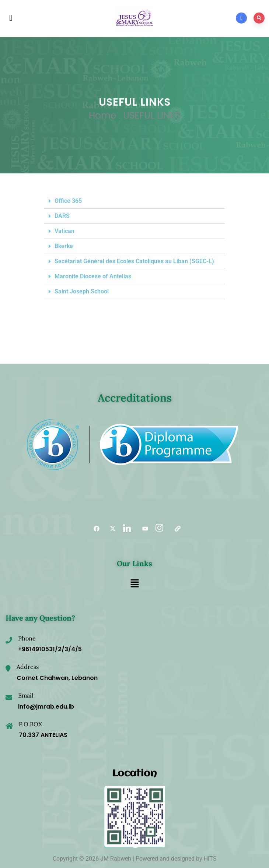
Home (102, 115)
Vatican (64, 231)
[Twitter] (110, 529)
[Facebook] (94, 529)
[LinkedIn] (126, 529)
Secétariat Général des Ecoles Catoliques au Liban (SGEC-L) (134, 261)
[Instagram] (159, 529)
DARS (62, 216)
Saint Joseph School (82, 291)
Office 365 (68, 201)
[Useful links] (175, 529)
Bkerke (64, 246)
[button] (134, 201)
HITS (210, 859)
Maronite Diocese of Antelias (93, 276)
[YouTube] (143, 529)
